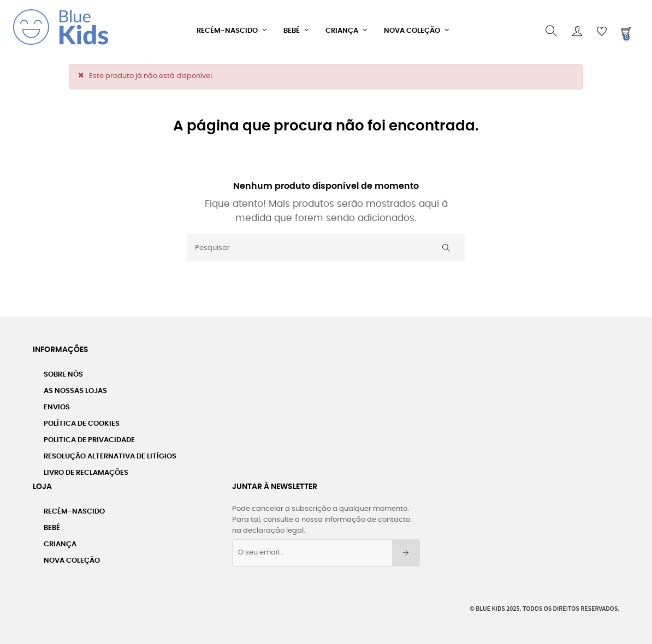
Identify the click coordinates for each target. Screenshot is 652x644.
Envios (57, 404)
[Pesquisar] (326, 245)
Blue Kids (490, 604)
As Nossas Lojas (75, 387)
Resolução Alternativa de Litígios (110, 453)
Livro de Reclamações (86, 469)
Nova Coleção (72, 557)
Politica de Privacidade (89, 436)
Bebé (52, 524)
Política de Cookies (82, 420)
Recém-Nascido (74, 508)
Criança (60, 541)
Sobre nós (63, 371)
